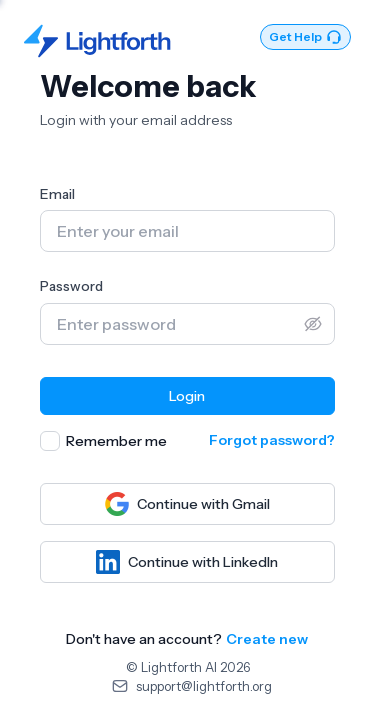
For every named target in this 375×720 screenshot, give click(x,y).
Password (71, 286)
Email (57, 194)
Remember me (116, 441)
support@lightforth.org (204, 686)
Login (187, 396)
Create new (267, 639)
